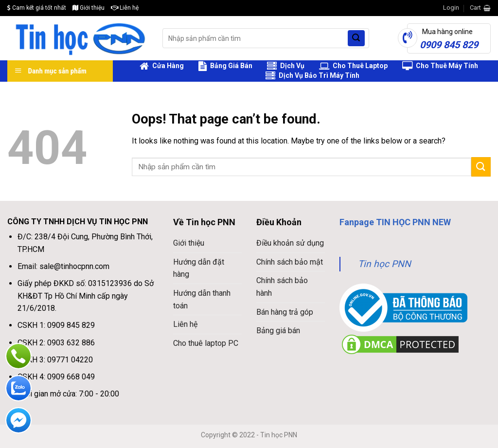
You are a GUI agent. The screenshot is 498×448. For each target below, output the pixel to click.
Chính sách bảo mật (290, 262)
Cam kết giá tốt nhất (37, 8)
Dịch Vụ (286, 66)
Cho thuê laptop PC (206, 343)
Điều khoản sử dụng (290, 243)
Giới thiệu (89, 8)
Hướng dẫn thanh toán (202, 299)
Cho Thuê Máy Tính (440, 66)
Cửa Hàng (162, 66)
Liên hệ (125, 8)
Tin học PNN (384, 264)
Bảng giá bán (278, 331)
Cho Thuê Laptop (353, 66)
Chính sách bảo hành (282, 287)
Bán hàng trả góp (285, 312)
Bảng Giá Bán (225, 66)
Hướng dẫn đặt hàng (199, 268)
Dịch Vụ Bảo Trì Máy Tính (312, 76)
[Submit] (356, 38)
